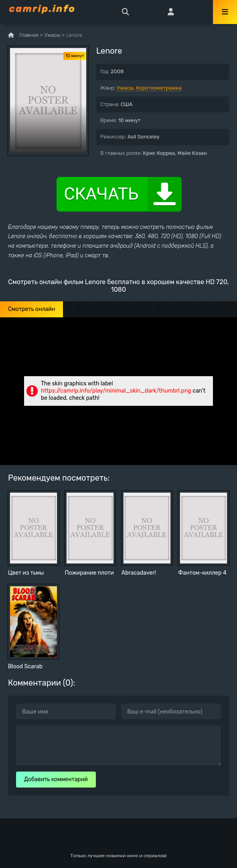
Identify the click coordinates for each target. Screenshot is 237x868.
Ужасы (125, 88)
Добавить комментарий (56, 779)
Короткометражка (159, 88)
